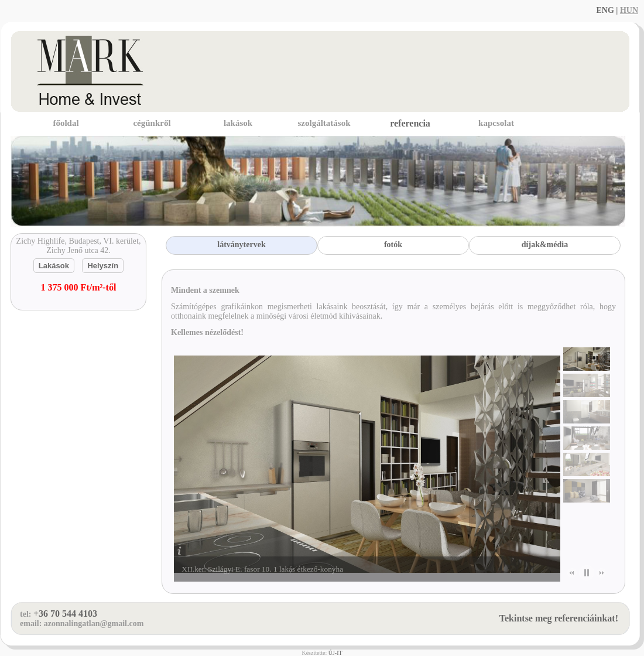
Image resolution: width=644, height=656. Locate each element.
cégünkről (152, 123)
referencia (410, 123)
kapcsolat (496, 123)
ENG (605, 10)
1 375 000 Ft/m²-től (79, 287)
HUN (629, 10)
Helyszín (103, 266)
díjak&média (545, 245)
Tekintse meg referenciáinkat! (559, 618)
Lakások (54, 266)
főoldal (66, 123)
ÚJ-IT (335, 653)
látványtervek (241, 245)
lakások (238, 123)
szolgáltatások (324, 123)
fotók (393, 245)
